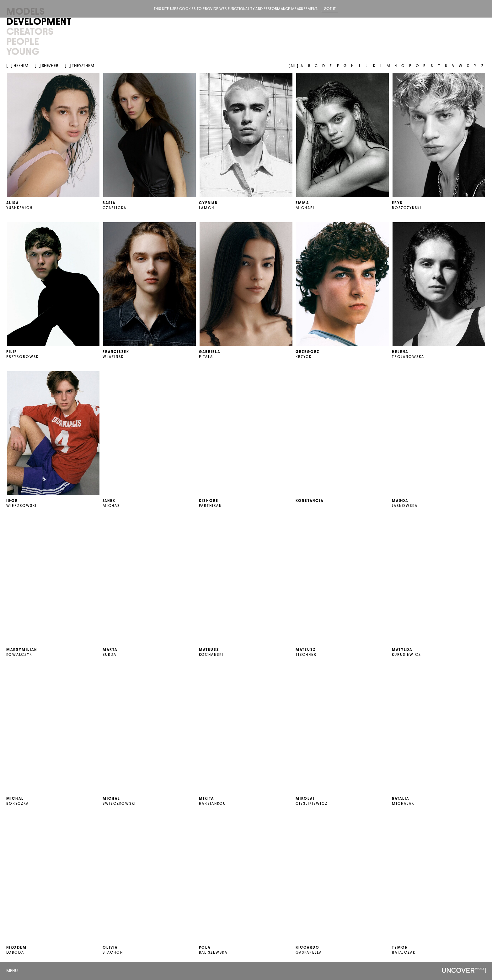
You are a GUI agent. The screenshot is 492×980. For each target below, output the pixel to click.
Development (39, 21)
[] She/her (46, 66)
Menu (12, 971)
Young (23, 51)
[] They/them (79, 66)
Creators (30, 31)
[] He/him (17, 66)
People (23, 41)
